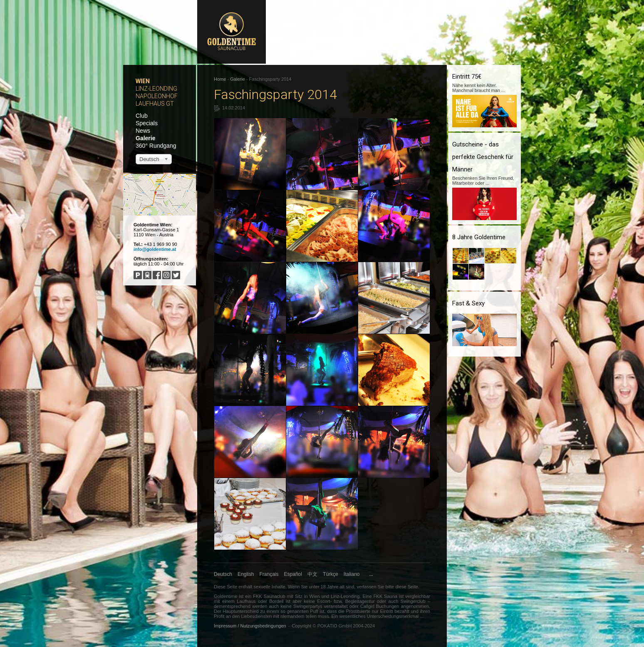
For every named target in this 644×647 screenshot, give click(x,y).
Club (142, 116)
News (143, 131)
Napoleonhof (157, 96)
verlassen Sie (370, 587)
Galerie (145, 138)
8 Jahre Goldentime (479, 237)
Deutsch (223, 574)
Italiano (352, 574)
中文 (312, 574)
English (246, 574)
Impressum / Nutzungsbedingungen (250, 626)
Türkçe (331, 574)
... (371, 574)
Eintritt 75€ (467, 77)
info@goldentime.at (155, 249)
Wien (143, 81)
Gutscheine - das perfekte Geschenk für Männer (483, 157)
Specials (147, 123)
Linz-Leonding (156, 89)
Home (220, 79)
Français (269, 574)
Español (293, 574)
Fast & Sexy (468, 303)
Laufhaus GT (155, 104)
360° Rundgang (156, 146)
